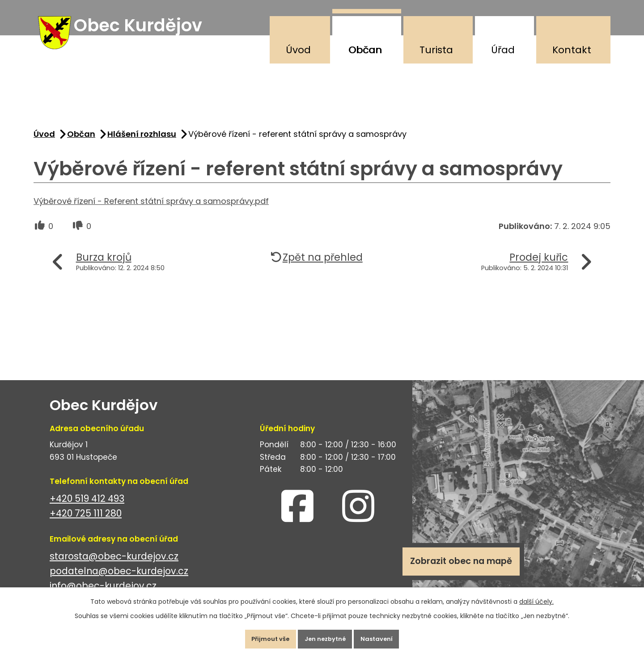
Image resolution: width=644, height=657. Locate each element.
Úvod (298, 50)
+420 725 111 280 (86, 522)
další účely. (536, 597)
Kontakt (572, 50)
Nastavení (387, 636)
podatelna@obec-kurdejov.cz (119, 580)
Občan (365, 50)
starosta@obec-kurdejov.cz (114, 565)
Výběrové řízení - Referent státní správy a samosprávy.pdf (151, 210)
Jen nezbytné (326, 636)
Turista (436, 50)
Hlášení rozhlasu (142, 142)
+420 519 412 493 (87, 507)
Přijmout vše (261, 636)
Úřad (503, 50)
